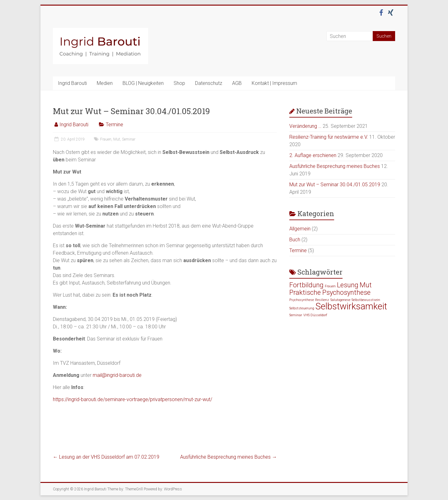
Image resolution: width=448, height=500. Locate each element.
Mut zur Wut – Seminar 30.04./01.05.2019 (335, 185)
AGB (237, 83)
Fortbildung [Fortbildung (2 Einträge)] (306, 285)
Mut (117, 139)
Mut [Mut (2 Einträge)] (366, 285)
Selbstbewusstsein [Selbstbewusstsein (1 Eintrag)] (366, 300)
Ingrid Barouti (72, 83)
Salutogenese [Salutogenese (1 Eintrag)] (340, 300)
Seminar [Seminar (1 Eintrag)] (296, 315)
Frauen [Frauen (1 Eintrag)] (330, 286)
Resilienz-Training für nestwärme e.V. (329, 137)
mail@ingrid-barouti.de (117, 375)
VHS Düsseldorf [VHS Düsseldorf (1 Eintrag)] (315, 315)
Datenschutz (209, 83)
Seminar (129, 139)
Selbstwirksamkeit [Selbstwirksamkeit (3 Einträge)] (351, 306)
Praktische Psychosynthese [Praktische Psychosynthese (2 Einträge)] (330, 292)
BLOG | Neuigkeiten (143, 83)
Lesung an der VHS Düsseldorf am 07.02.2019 (106, 457)
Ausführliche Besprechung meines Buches (229, 457)
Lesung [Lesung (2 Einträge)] (348, 285)
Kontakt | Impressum (274, 83)
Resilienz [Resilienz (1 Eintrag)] (322, 300)
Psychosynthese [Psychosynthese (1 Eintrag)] (302, 300)
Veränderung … (305, 126)
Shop (179, 83)
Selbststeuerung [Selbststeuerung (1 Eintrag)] (302, 308)
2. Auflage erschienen (313, 155)
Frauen (106, 139)
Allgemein (300, 229)
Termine (114, 125)
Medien (105, 83)
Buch (295, 240)
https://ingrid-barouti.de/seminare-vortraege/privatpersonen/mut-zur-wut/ (133, 399)
